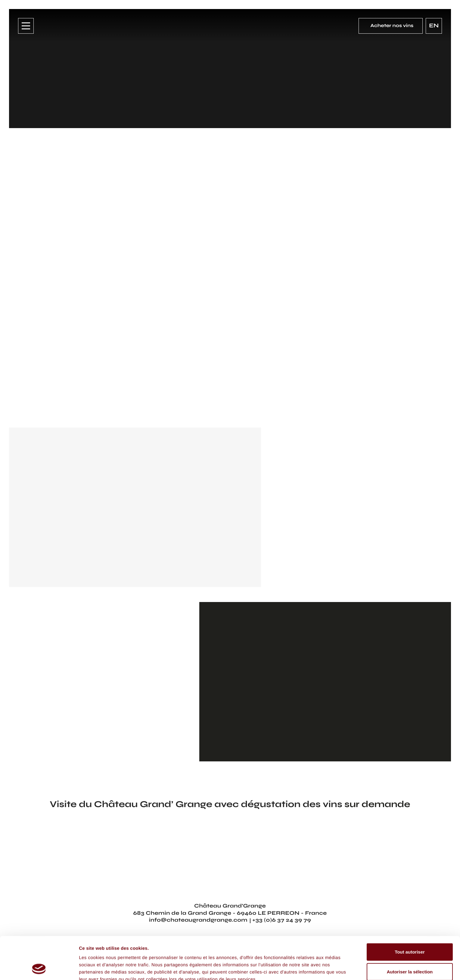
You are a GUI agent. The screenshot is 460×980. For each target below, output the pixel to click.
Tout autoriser (410, 912)
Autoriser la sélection (410, 932)
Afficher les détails (99, 968)
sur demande (377, 804)
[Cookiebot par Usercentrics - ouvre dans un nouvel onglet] (39, 968)
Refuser (410, 951)
